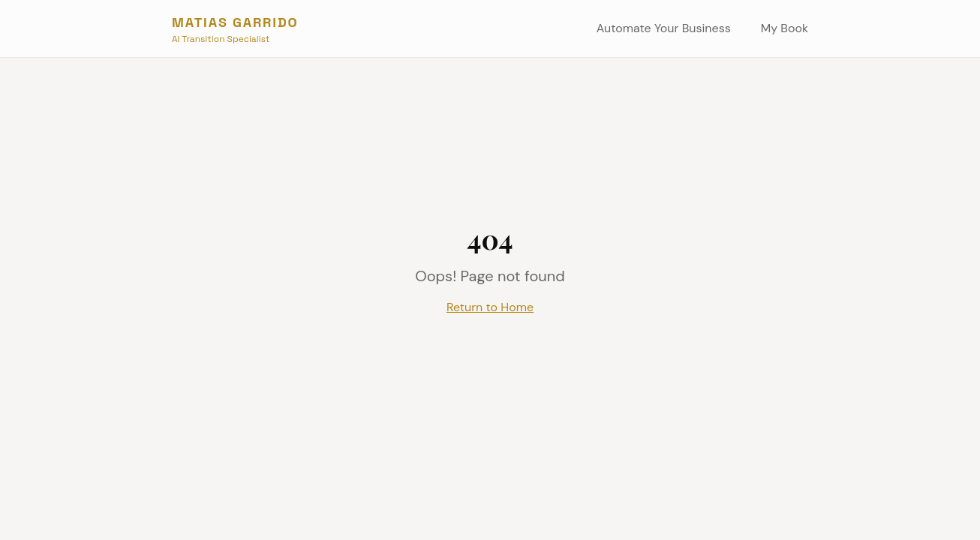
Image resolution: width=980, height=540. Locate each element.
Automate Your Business (664, 28)
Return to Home (490, 307)
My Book (785, 28)
